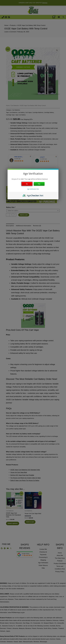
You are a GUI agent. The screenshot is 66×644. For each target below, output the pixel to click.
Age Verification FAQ (33, 189)
